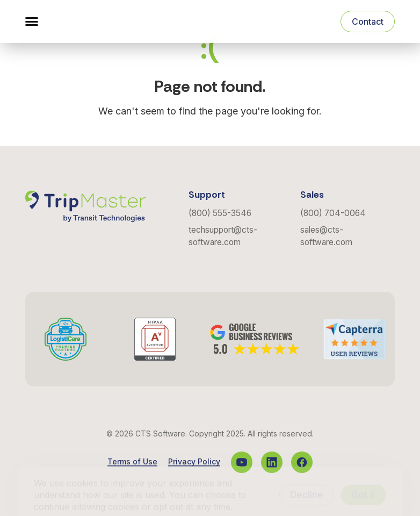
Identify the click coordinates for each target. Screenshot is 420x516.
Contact (368, 21)
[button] (32, 21)
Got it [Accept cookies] (363, 479)
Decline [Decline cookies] (307, 479)
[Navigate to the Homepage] (85, 21)
